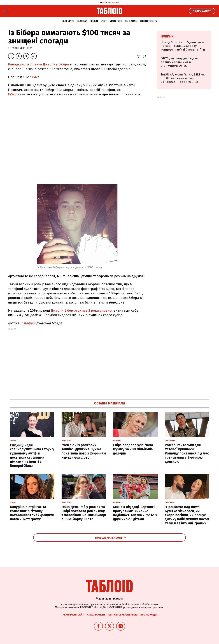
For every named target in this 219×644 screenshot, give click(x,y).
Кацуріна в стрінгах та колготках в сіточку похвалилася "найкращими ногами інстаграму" (32, 513)
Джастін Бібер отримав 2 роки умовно (81, 310)
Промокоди (148, 615)
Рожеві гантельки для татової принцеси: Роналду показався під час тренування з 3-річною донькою (187, 453)
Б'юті (104, 21)
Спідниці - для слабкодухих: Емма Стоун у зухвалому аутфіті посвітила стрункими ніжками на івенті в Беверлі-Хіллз (32, 455)
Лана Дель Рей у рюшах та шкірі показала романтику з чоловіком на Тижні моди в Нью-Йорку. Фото (84, 513)
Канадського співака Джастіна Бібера (39, 64)
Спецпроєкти (149, 21)
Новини (167, 36)
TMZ (34, 77)
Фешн (94, 21)
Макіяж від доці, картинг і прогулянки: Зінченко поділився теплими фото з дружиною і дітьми (135, 513)
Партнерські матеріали (123, 615)
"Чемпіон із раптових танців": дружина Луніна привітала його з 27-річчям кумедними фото (84, 451)
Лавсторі (116, 21)
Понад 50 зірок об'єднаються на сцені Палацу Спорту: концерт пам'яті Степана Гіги (183, 46)
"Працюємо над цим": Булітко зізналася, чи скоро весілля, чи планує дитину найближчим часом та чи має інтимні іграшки (187, 515)
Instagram (28, 323)
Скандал (82, 21)
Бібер (12, 94)
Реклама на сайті (73, 615)
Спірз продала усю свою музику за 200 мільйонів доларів (133, 449)
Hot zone (131, 21)
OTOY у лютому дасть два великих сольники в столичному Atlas (179, 62)
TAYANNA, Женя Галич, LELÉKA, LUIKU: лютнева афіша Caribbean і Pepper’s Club (183, 78)
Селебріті (68, 21)
